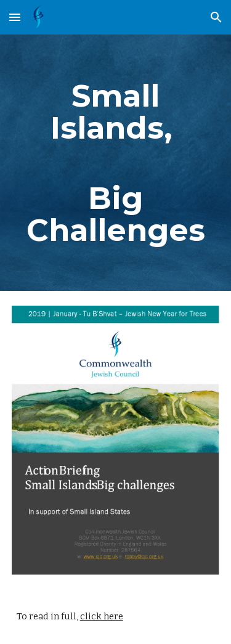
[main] (116, 163)
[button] (15, 17)
